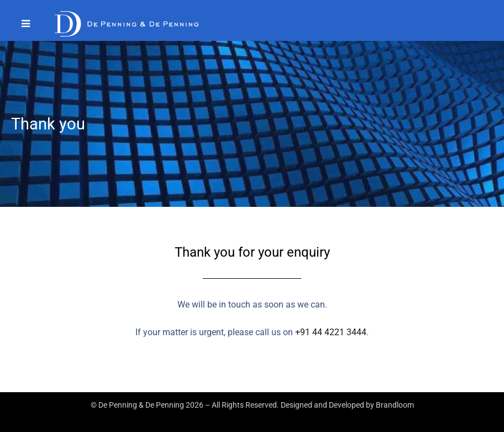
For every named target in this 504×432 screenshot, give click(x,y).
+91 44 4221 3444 (331, 332)
